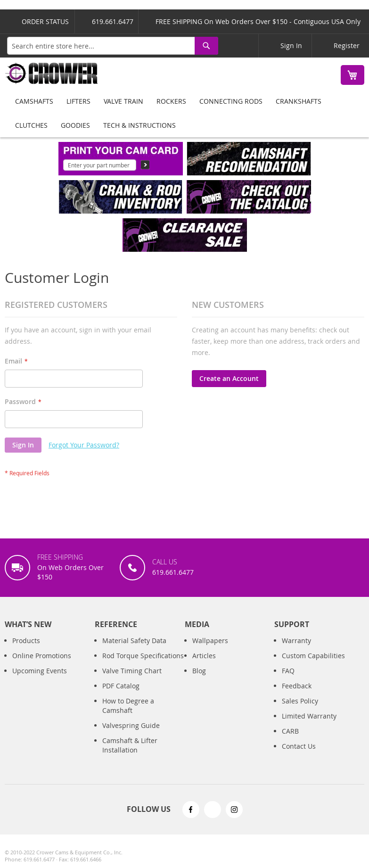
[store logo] (52, 73)
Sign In (291, 45)
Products (26, 641)
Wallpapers (210, 641)
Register (347, 45)
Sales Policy (300, 701)
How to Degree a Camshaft (128, 706)
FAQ (288, 671)
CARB (290, 731)
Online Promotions (42, 656)
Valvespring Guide (131, 725)
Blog (199, 671)
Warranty (296, 641)
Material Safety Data (134, 641)
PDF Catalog (121, 686)
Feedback (297, 686)
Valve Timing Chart (132, 671)
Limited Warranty (309, 716)
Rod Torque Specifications (143, 656)
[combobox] (113, 46)
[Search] (206, 46)
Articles (204, 656)
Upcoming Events (40, 671)
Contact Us (299, 746)
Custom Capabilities (313, 656)
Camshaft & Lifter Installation (130, 745)
